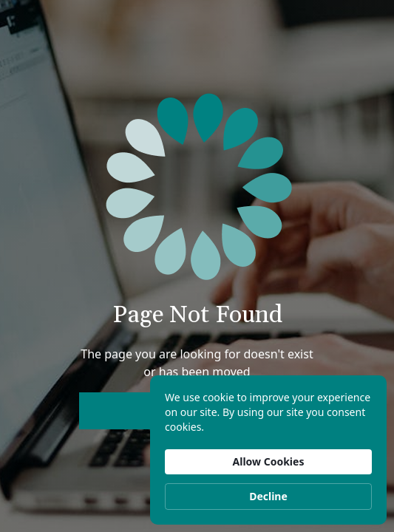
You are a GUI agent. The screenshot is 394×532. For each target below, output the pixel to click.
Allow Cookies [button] (269, 461)
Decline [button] (268, 496)
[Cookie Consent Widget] (268, 450)
